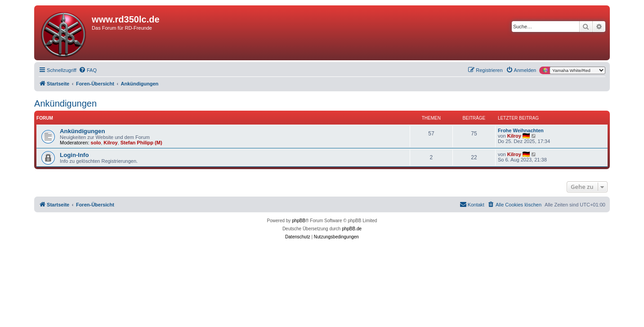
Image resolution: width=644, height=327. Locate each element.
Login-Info (74, 155)
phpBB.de (352, 229)
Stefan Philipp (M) (141, 143)
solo (96, 143)
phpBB (299, 221)
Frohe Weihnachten (521, 130)
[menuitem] (88, 70)
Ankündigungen (65, 103)
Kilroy (110, 143)
